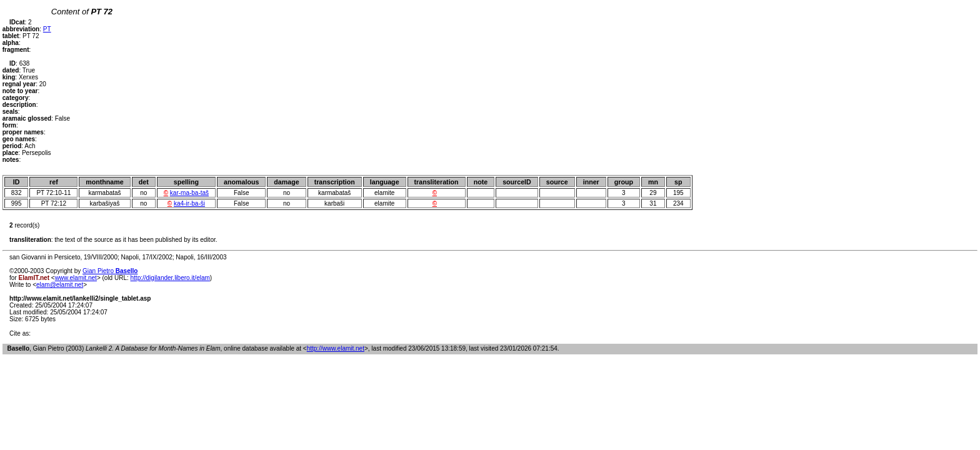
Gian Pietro (110, 271)
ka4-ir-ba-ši (189, 203)
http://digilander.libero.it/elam (170, 278)
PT (47, 29)
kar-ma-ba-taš (189, 193)
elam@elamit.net (60, 285)
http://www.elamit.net (336, 348)
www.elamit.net (76, 278)
